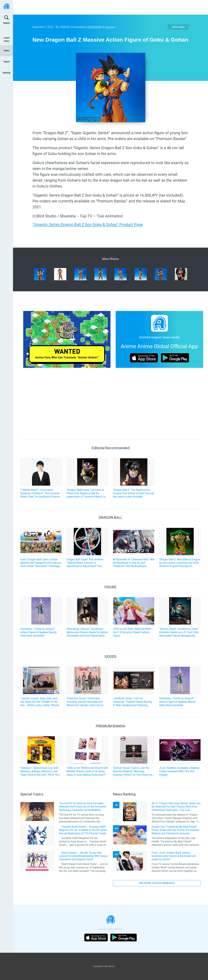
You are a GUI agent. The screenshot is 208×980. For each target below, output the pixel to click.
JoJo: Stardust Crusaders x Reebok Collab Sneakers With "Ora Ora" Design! (179, 771)
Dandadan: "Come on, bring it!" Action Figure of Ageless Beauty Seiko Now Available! (39, 632)
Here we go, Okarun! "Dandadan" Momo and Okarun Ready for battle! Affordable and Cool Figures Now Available (87, 632)
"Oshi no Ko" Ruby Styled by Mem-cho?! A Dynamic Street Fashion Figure (132, 632)
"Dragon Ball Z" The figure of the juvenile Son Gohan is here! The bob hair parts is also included (133, 493)
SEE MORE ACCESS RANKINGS (157, 883)
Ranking (6, 73)
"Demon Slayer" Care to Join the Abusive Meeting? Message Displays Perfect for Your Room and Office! (133, 771)
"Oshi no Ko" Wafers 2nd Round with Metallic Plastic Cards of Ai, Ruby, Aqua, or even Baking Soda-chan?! (87, 771)
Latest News (6, 39)
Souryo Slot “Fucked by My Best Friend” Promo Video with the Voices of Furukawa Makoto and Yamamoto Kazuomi (176, 830)
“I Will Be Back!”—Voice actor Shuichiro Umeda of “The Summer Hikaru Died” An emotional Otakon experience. (40, 493)
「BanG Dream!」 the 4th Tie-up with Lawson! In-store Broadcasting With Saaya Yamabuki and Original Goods (83, 856)
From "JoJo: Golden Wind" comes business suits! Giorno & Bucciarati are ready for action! (174, 856)
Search (6, 23)
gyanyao (110, 27)
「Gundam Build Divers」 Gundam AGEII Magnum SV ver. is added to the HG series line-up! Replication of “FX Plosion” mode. (83, 830)
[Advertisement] (108, 7)
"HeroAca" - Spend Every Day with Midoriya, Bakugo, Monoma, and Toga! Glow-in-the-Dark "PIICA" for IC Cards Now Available (41, 771)
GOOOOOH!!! (95, 27)
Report (7, 62)
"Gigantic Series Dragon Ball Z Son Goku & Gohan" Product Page (88, 225)
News (7, 51)
